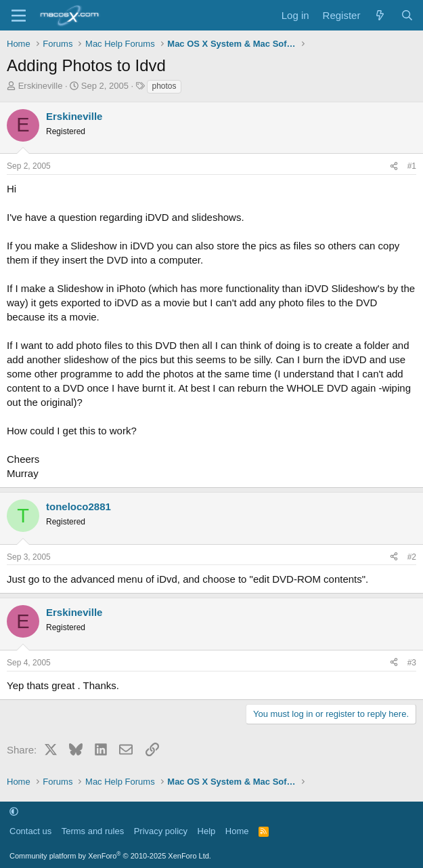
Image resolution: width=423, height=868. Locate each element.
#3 (412, 663)
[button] (14, 811)
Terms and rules (93, 831)
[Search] (407, 15)
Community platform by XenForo (110, 856)
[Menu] (19, 16)
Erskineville (41, 86)
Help (207, 831)
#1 (412, 166)
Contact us (30, 831)
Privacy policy (161, 831)
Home (237, 831)
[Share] (394, 166)
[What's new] (380, 15)
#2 (412, 557)
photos (164, 86)
